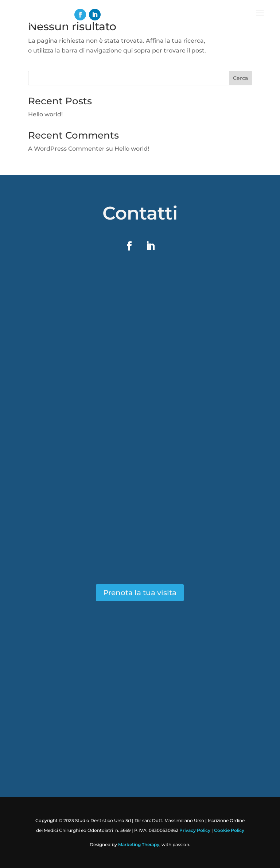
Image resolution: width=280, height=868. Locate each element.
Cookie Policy (229, 830)
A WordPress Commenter (66, 149)
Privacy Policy (195, 830)
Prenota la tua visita (140, 593)
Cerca (240, 78)
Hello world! (45, 114)
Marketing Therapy (139, 844)
